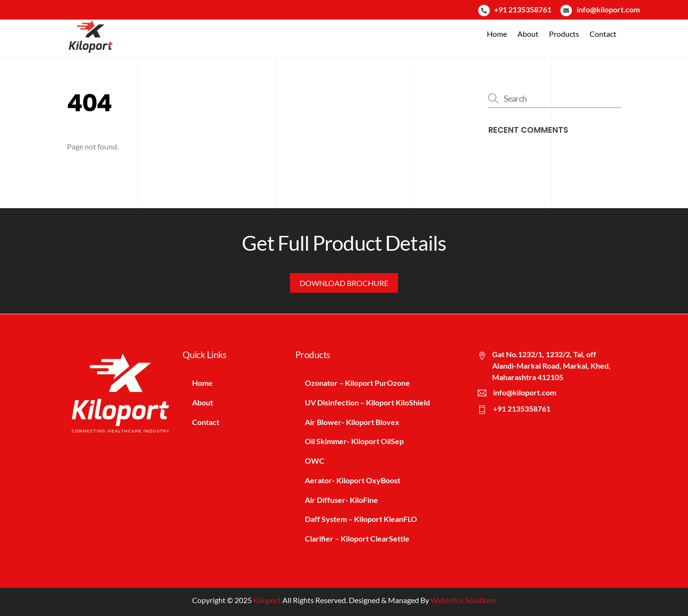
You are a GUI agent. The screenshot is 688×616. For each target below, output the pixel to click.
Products (564, 34)
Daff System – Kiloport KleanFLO (361, 519)
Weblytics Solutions (463, 600)
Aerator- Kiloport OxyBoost (353, 480)
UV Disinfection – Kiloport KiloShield (367, 402)
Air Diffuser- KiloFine (341, 500)
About (528, 34)
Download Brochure (344, 283)
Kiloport (267, 600)
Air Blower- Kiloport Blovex (352, 422)
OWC (315, 461)
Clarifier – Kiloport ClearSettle (357, 538)
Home (497, 34)
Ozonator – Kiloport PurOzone (357, 383)
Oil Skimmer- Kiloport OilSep (354, 441)
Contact (603, 34)
